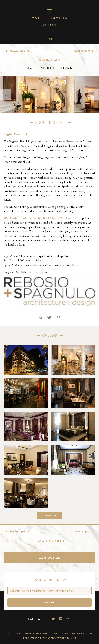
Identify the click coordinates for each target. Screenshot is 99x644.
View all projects (50, 541)
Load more (49, 515)
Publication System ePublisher (58, 638)
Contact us (49, 558)
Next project (85, 51)
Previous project (17, 51)
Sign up (49, 603)
